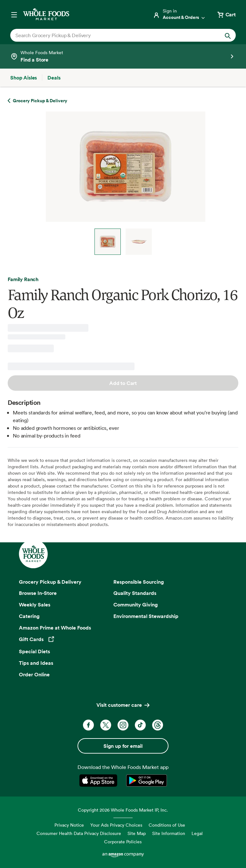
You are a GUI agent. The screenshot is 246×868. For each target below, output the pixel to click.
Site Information (169, 833)
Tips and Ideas (36, 663)
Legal (197, 833)
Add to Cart (123, 383)
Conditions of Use (167, 825)
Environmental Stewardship (146, 616)
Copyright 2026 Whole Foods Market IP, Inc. (123, 810)
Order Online (34, 674)
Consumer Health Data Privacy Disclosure (79, 833)
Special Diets (34, 651)
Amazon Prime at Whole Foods (55, 628)
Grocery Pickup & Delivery (50, 582)
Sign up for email (123, 746)
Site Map (137, 833)
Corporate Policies (123, 842)
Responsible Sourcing (139, 582)
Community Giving (136, 605)
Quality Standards (135, 593)
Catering (29, 616)
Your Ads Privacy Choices (116, 825)
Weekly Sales (35, 605)
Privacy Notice (69, 825)
